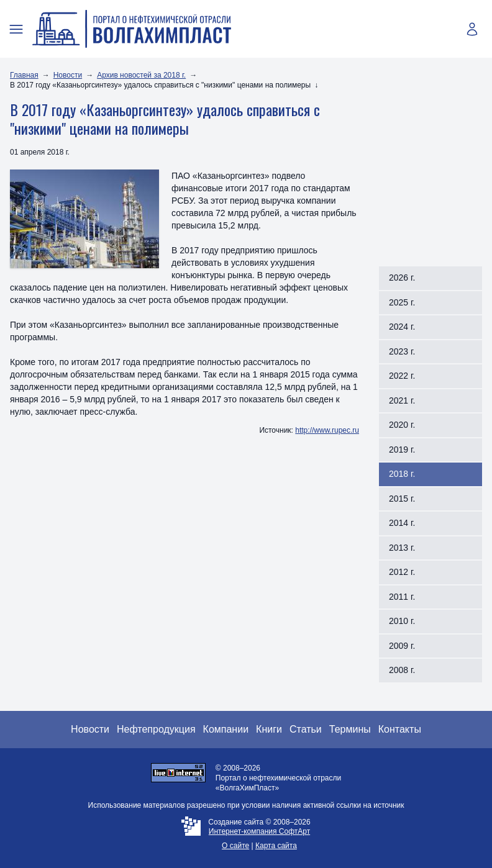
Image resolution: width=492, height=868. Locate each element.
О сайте (235, 846)
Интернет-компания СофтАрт (259, 831)
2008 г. (402, 670)
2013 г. (402, 548)
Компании (226, 729)
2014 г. (402, 523)
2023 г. (402, 351)
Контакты (400, 729)
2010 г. (402, 621)
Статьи (306, 729)
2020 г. (402, 425)
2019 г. (402, 450)
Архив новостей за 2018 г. (141, 75)
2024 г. (402, 327)
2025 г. (402, 302)
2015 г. (402, 499)
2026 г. (402, 278)
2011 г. (402, 597)
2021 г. (402, 400)
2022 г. (402, 376)
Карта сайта (276, 846)
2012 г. (402, 572)
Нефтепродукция (156, 729)
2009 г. (402, 646)
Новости (68, 75)
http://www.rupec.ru (327, 430)
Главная (24, 75)
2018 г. (402, 474)
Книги (269, 729)
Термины (350, 729)
